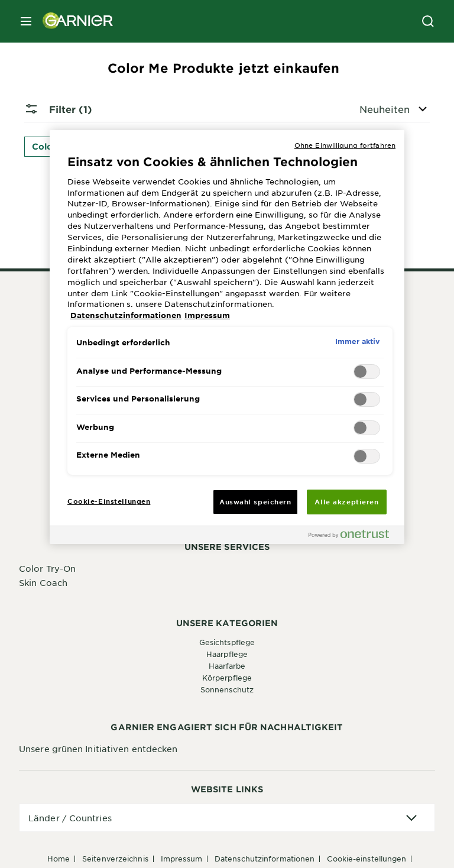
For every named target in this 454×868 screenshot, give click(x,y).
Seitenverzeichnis (115, 859)
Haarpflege (227, 654)
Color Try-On (47, 568)
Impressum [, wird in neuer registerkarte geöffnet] (207, 315)
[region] (227, 337)
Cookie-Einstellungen (367, 859)
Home (59, 859)
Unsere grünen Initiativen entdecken (98, 749)
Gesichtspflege (227, 642)
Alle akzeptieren (346, 501)
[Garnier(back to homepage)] (73, 21)
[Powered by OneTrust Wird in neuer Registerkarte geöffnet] (354, 537)
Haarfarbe (227, 666)
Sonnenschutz (227, 689)
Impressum (181, 859)
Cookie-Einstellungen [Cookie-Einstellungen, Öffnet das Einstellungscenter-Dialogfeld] (109, 501)
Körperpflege (227, 678)
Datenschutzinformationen (265, 859)
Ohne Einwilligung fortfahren (345, 145)
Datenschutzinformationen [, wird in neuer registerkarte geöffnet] (126, 315)
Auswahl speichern (255, 501)
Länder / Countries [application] (70, 818)
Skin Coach (43, 582)
